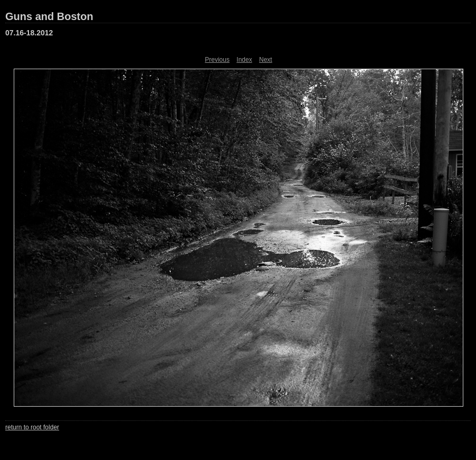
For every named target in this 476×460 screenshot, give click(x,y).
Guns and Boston (49, 16)
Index (244, 60)
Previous (217, 60)
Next (266, 60)
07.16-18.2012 (29, 33)
